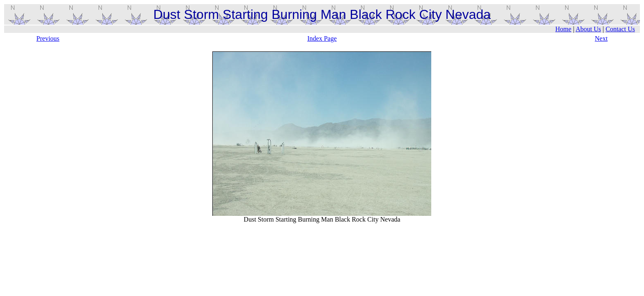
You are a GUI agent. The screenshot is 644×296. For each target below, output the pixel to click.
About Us (588, 29)
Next (601, 38)
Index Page (322, 38)
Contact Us (620, 29)
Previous (48, 38)
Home (563, 29)
